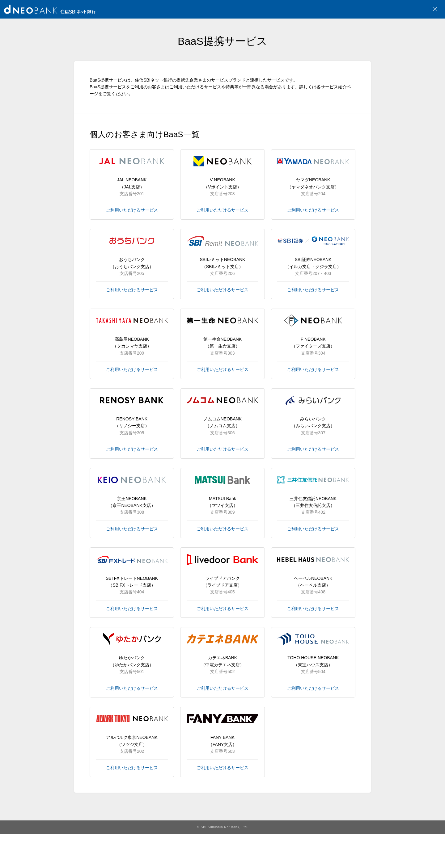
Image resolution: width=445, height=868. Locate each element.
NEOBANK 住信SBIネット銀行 (50, 9)
